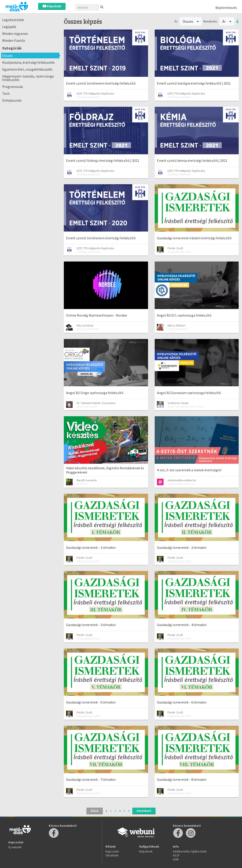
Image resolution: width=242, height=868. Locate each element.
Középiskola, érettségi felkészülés (28, 62)
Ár (227, 21)
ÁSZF (176, 855)
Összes (8, 55)
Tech (6, 93)
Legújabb (9, 27)
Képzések (52, 6)
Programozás (13, 87)
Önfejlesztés (12, 100)
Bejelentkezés (226, 8)
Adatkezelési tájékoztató (190, 851)
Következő (144, 811)
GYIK (176, 859)
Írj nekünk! (15, 847)
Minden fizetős (14, 40)
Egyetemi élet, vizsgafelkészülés (27, 69)
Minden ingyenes (15, 34)
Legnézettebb (13, 20)
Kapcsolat (112, 851)
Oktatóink (112, 855)
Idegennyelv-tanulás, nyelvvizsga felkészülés (28, 78)
